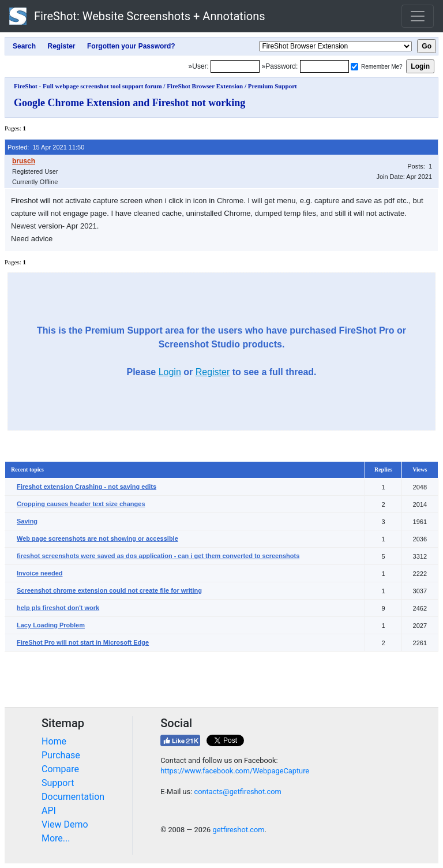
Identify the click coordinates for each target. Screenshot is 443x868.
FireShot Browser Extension (205, 86)
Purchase (61, 755)
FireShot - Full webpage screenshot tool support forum (88, 86)
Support (58, 783)
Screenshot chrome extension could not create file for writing (109, 590)
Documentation (73, 797)
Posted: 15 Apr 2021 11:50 (46, 147)
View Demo (65, 824)
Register (213, 372)
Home (54, 741)
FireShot (137, 16)
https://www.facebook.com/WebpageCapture (235, 771)
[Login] (235, 66)
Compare (60, 769)
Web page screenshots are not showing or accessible (97, 538)
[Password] (324, 66)
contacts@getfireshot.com (237, 792)
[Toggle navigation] (418, 16)
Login (170, 372)
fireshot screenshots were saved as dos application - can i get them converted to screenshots (158, 556)
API (49, 811)
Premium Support (273, 86)
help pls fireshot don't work (58, 608)
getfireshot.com (238, 830)
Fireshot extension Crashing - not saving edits (87, 487)
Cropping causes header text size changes (81, 504)
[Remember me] (354, 67)
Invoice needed (40, 573)
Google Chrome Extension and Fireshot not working (129, 103)
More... (56, 838)
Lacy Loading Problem (51, 625)
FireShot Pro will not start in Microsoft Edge (83, 642)
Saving (27, 521)
